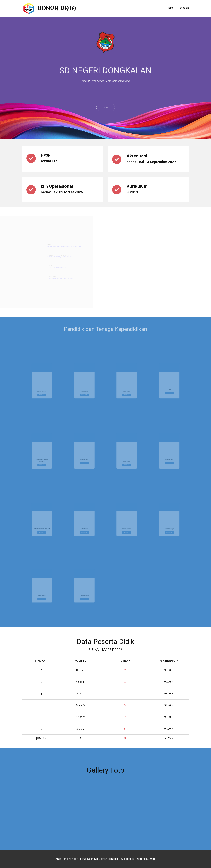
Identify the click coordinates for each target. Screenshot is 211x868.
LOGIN (105, 131)
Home (170, 8)
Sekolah (184, 8)
